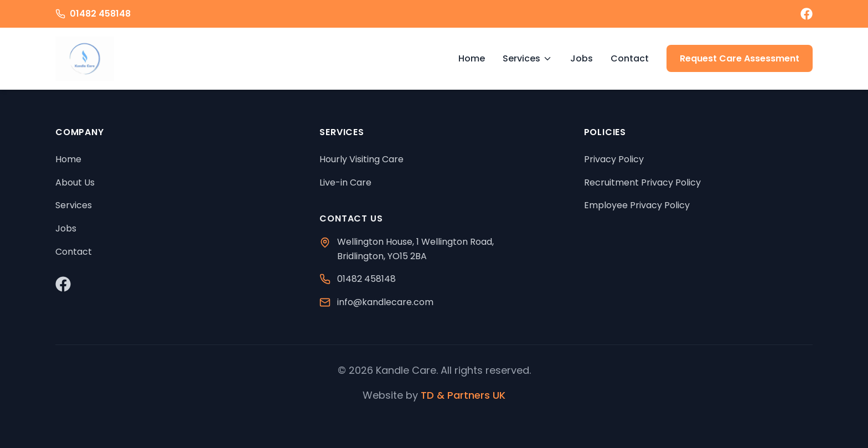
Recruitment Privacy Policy (642, 182)
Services (528, 58)
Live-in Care (345, 182)
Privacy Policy (614, 159)
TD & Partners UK (463, 395)
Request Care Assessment (740, 58)
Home (472, 58)
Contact (630, 58)
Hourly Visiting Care (361, 159)
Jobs (582, 58)
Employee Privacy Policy (637, 205)
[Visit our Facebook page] (807, 14)
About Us (75, 182)
